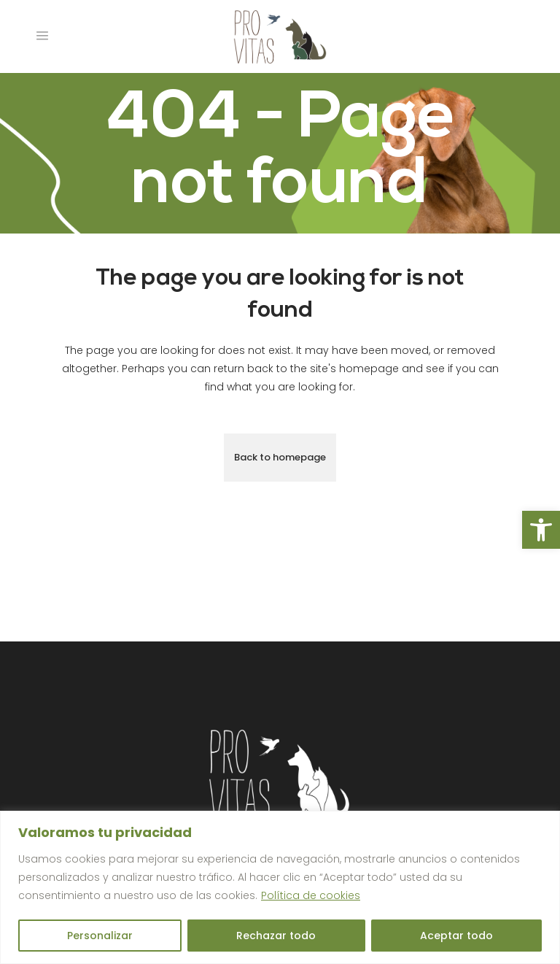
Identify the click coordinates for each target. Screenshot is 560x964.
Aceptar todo (456, 936)
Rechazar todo (276, 936)
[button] (541, 530)
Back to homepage (280, 457)
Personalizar (100, 936)
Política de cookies (311, 895)
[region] (280, 887)
